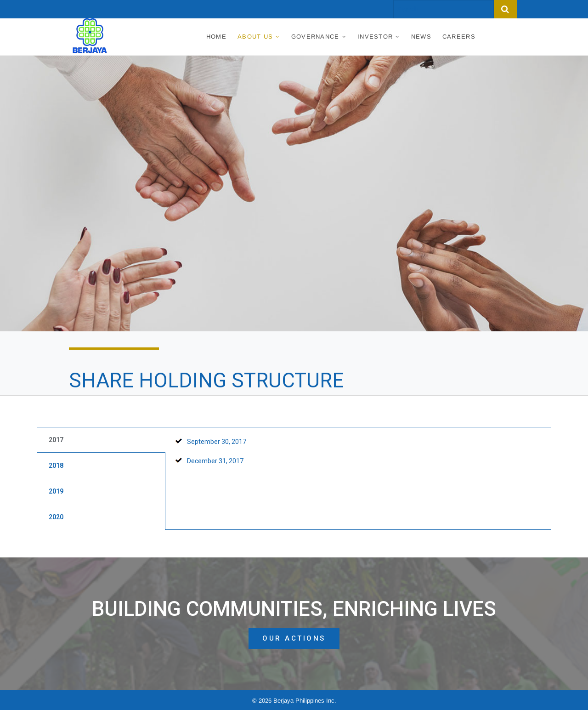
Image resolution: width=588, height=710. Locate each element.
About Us (255, 37)
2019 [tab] (56, 491)
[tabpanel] (358, 456)
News (421, 37)
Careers (459, 37)
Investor (375, 37)
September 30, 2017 (217, 442)
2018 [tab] (56, 466)
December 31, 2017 (215, 461)
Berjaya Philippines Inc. (305, 701)
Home (216, 37)
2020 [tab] (56, 517)
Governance (315, 37)
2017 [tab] (56, 440)
